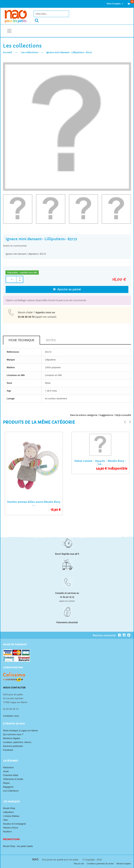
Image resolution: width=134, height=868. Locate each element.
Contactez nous (11, 716)
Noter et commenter (15, 246)
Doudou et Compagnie (14, 824)
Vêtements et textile (13, 779)
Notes (51, 340)
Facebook (8, 750)
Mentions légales (12, 738)
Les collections (29, 52)
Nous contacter (14, 688)
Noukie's (7, 832)
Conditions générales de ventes (100, 864)
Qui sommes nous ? (13, 734)
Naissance (8, 767)
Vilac (5, 820)
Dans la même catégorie (84, 415)
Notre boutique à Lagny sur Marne (20, 731)
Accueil (7, 52)
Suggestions (106, 415)
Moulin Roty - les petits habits (18, 846)
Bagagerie (8, 787)
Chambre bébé (11, 775)
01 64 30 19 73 (26, 317)
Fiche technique (21, 340)
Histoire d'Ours (11, 828)
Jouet (6, 771)
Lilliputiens (8, 812)
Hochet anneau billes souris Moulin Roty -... (34, 503)
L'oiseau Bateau (11, 816)
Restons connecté (107, 635)
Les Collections (11, 791)
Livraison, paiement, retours (17, 742)
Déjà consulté (123, 415)
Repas (6, 783)
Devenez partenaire (13, 746)
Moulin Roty (9, 808)
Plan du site (79, 864)
